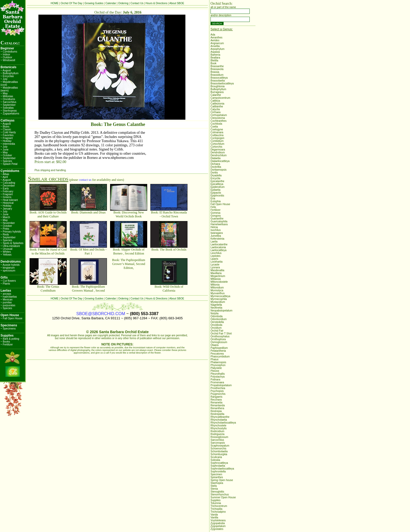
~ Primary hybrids (11, 232)
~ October (6, 155)
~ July (4, 79)
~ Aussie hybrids (10, 265)
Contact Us (137, 3)
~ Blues (5, 127)
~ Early (5, 189)
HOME (55, 3)
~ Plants (5, 284)
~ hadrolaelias (9, 297)
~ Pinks (5, 229)
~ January (6, 209)
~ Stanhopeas (9, 111)
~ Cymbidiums (9, 52)
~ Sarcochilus (8, 102)
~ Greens (6, 197)
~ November (8, 223)
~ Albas (5, 174)
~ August (6, 70)
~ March (5, 217)
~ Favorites (7, 135)
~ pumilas (6, 302)
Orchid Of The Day (72, 3)
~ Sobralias (7, 108)
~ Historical (7, 203)
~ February (7, 191)
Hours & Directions (156, 3)
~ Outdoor (6, 57)
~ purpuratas (8, 305)
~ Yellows (6, 255)
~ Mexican (7, 300)
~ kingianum (8, 268)
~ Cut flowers (8, 281)
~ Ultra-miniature (10, 246)
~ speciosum (8, 271)
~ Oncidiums (8, 99)
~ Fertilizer (7, 345)
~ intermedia (8, 144)
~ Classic (6, 129)
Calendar (111, 3)
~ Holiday (6, 141)
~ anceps (6, 294)
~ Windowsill (8, 60)
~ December (8, 186)
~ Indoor (5, 54)
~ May (4, 93)
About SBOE (177, 3)
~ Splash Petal (9, 164)
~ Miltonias (7, 96)
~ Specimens (8, 329)
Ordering (123, 3)
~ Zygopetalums (10, 114)
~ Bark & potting (10, 339)
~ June (4, 150)
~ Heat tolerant (9, 200)
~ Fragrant (7, 138)
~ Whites (6, 252)
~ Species (6, 161)
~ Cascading (8, 183)
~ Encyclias (7, 76)
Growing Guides (94, 3)
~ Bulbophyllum (10, 73)
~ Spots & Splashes (12, 243)
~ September (8, 105)
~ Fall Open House (12, 318)
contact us (85, 180)
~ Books (5, 342)
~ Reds (5, 235)
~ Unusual (6, 249)
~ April (4, 177)
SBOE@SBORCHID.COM (101, 314)
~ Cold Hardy (8, 132)
